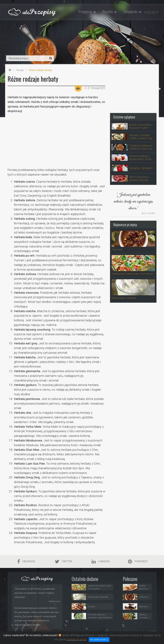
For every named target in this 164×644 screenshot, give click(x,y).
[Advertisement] (56, 141)
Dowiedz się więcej (76, 639)
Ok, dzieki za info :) (99, 640)
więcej (150, 12)
